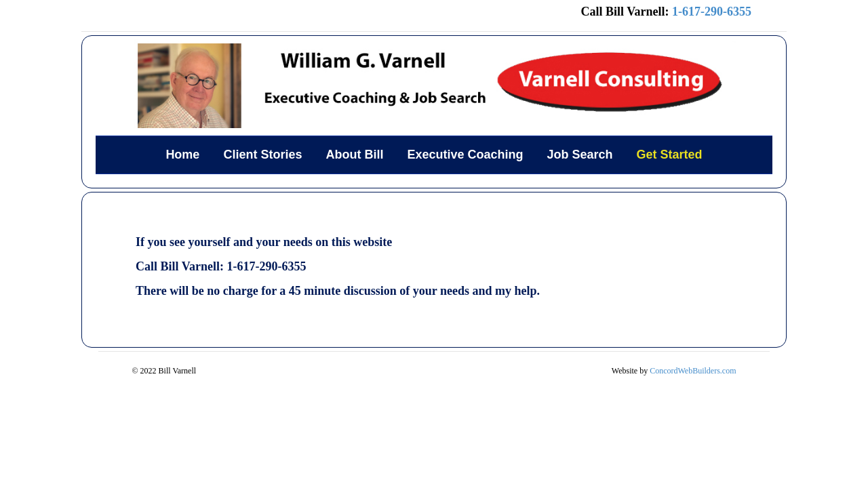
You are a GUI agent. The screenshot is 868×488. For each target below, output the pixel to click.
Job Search (580, 155)
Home (182, 155)
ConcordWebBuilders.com (693, 371)
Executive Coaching (465, 155)
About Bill (354, 155)
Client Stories (262, 155)
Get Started (670, 155)
